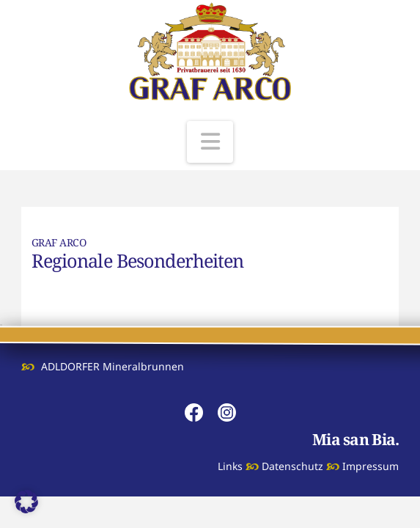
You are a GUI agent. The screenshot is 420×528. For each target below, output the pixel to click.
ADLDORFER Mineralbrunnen (113, 366)
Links (230, 466)
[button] (210, 142)
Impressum (371, 466)
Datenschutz (292, 466)
